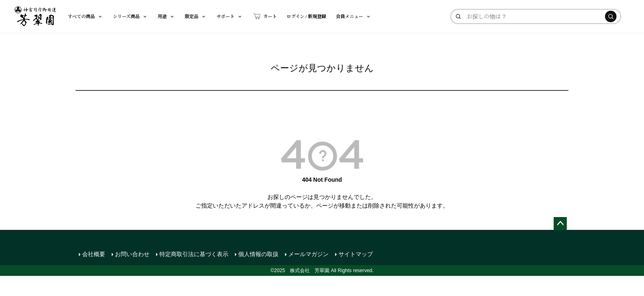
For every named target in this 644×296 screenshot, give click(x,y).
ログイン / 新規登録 (306, 16)
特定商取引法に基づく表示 (194, 254)
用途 (166, 16)
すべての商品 (85, 16)
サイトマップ (356, 254)
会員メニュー (354, 16)
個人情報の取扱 (258, 254)
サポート (230, 16)
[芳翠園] (36, 16)
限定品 (196, 16)
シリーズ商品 (130, 16)
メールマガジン (308, 254)
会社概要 (94, 254)
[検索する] (611, 16)
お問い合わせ (132, 254)
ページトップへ (560, 224)
